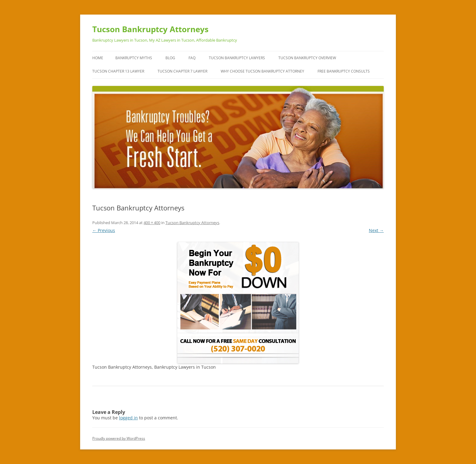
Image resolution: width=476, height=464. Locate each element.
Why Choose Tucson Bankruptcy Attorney (262, 71)
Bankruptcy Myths (134, 58)
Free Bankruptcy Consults (344, 71)
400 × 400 (152, 223)
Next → (376, 230)
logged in (128, 418)
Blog (170, 58)
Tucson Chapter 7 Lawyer (182, 71)
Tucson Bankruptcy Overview (307, 58)
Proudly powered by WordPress (119, 438)
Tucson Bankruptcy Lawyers (237, 58)
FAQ (192, 58)
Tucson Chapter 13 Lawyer (118, 71)
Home (98, 58)
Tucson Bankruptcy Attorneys (150, 29)
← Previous (104, 230)
